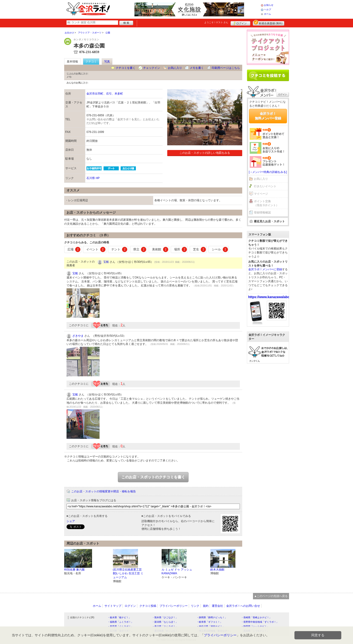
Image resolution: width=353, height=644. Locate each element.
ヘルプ (268, 9)
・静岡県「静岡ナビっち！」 (212, 617)
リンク (195, 606)
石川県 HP (93, 178)
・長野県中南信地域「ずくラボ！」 (260, 622)
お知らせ (269, 5)
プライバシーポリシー (174, 606)
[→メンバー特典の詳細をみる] (268, 172)
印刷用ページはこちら (226, 68)
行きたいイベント (265, 186)
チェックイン (152, 68)
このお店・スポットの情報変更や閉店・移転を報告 (104, 491)
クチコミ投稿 (148, 606)
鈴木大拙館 (217, 570)
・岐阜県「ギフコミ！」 (209, 622)
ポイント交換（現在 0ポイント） (266, 203)
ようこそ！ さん (216, 22)
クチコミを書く (126, 68)
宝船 (106, 262)
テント (119, 249)
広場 (74, 249)
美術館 (160, 249)
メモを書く (197, 68)
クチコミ (91, 62)
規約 (206, 606)
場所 (181, 249)
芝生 (200, 249)
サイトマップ (113, 606)
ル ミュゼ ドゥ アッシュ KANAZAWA (177, 572)
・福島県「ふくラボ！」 (120, 622)
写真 (107, 62)
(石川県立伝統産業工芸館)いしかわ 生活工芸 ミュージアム (128, 574)
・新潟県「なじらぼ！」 (165, 622)
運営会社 (217, 606)
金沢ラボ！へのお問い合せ (243, 606)
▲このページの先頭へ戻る (271, 596)
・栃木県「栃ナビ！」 (119, 617)
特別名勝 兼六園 (74, 570)
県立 (140, 249)
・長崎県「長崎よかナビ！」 (256, 617)
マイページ (261, 194)
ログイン (240, 23)
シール (220, 249)
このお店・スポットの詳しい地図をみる (205, 153)
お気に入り (175, 68)
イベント (96, 249)
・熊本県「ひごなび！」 (165, 617)
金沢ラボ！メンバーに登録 (265, 269)
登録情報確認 (262, 212)
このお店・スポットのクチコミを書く (153, 477)
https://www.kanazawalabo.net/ (272, 297)
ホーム (268, 14)
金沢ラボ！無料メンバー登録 (268, 116)
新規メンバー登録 (269, 23)
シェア (71, 521)
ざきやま (78, 336)
